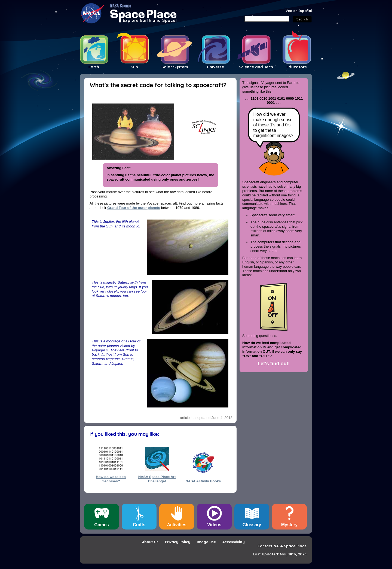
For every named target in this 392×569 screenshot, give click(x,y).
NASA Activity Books (203, 481)
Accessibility (234, 542)
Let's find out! (274, 364)
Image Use (206, 542)
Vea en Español (299, 11)
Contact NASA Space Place (282, 546)
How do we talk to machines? (111, 479)
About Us (150, 542)
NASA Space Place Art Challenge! (157, 479)
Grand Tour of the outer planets (134, 208)
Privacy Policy (178, 542)
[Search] (267, 19)
